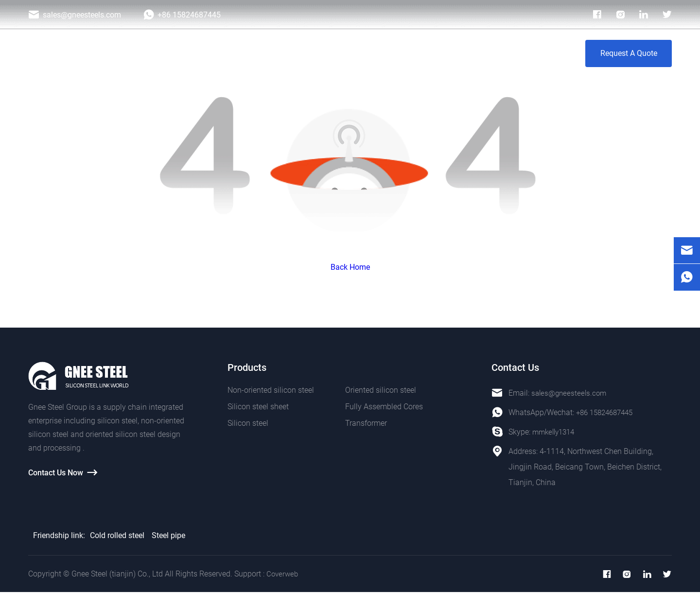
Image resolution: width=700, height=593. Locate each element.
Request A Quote (629, 53)
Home (231, 53)
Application (324, 53)
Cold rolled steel (117, 535)
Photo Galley (381, 53)
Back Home (350, 267)
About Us (466, 53)
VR (502, 53)
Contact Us (541, 53)
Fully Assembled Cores (384, 407)
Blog (426, 53)
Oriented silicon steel (381, 390)
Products (273, 53)
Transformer (366, 423)
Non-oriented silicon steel (271, 390)
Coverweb (283, 574)
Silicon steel (248, 423)
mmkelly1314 (556, 432)
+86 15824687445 (608, 412)
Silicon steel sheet (258, 407)
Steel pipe (168, 535)
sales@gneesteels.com (571, 393)
